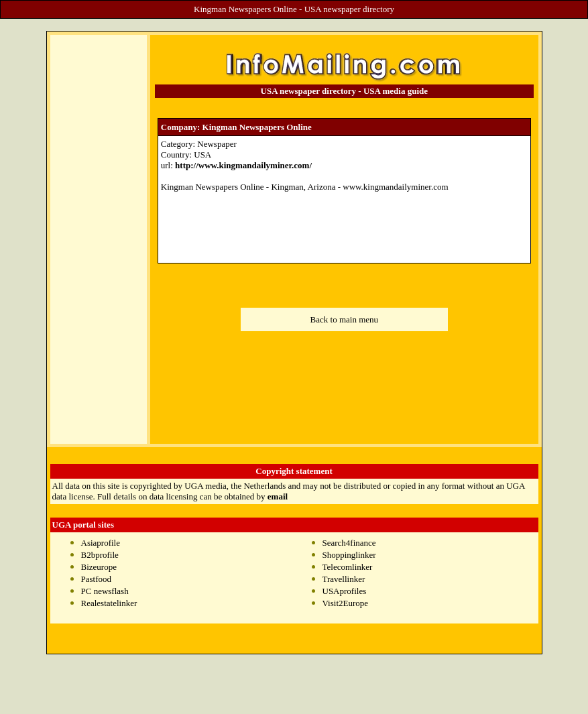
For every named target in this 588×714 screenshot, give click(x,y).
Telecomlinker (348, 567)
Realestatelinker (109, 603)
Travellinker (344, 579)
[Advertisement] (99, 239)
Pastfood (97, 579)
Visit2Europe (346, 603)
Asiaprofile (101, 543)
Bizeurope (99, 567)
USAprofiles (345, 591)
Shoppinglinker (349, 555)
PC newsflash (105, 591)
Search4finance (349, 543)
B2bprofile (100, 555)
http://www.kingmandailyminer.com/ (243, 165)
